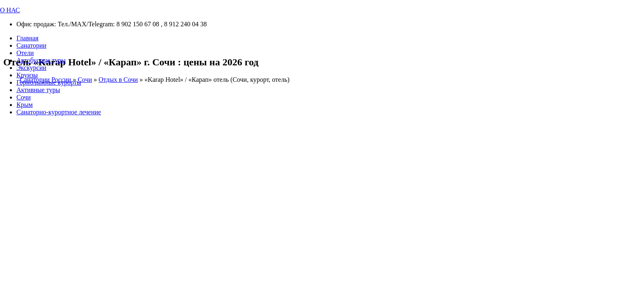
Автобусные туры (41, 60)
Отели (25, 53)
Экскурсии (31, 68)
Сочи (24, 97)
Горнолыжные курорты (49, 82)
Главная (28, 38)
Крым (25, 105)
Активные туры (38, 90)
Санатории (31, 45)
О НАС (10, 10)
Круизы (27, 75)
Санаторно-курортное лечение (59, 112)
